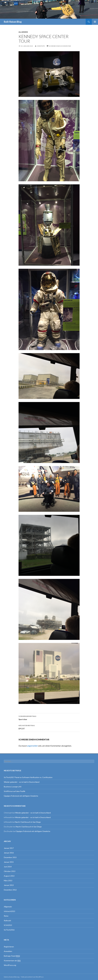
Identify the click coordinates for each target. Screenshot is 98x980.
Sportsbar (49, 718)
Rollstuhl (7, 921)
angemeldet (32, 746)
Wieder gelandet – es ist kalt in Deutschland (22, 782)
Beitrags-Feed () (12, 956)
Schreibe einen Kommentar (60, 46)
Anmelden (8, 951)
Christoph (41, 46)
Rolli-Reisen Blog (13, 22)
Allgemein (23, 32)
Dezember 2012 (10, 890)
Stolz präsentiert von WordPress (32, 977)
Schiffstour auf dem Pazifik (15, 791)
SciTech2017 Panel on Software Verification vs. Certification (28, 777)
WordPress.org (10, 965)
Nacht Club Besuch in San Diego (28, 822)
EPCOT (49, 727)
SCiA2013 (8, 925)
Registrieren (9, 947)
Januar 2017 (9, 848)
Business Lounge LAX (13, 787)
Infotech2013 (9, 911)
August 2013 (9, 876)
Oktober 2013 (10, 871)
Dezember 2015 (10, 857)
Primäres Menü (95, 22)
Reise (6, 916)
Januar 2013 (9, 885)
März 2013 (8, 880)
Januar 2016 (9, 853)
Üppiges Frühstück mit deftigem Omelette (21, 796)
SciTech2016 (9, 930)
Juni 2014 (8, 867)
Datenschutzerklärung (12, 977)
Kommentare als (12, 961)
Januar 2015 (9, 862)
